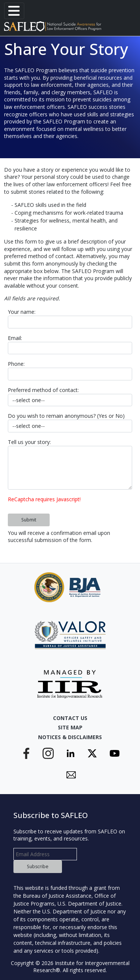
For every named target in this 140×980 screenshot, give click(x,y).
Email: (15, 338)
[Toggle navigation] (14, 11)
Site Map (70, 727)
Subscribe (38, 866)
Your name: (22, 312)
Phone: (16, 364)
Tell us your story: (29, 442)
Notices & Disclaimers (70, 737)
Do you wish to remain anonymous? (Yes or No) (66, 416)
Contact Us (70, 718)
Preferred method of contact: (43, 390)
